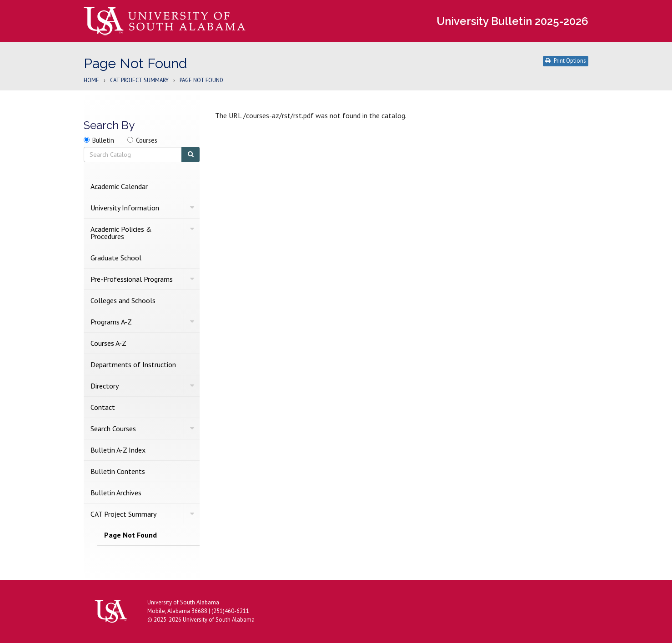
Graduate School (116, 258)
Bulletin (103, 140)
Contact (103, 407)
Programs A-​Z (111, 322)
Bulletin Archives (116, 493)
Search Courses (113, 429)
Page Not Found (130, 535)
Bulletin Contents (118, 471)
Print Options (566, 61)
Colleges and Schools (123, 300)
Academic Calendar (119, 186)
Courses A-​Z (108, 343)
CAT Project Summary (139, 81)
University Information (125, 208)
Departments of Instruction (133, 364)
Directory (105, 386)
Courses (147, 140)
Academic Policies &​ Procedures (121, 233)
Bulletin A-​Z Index (118, 450)
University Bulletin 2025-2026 (512, 21)
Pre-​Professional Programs (132, 279)
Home (91, 81)
